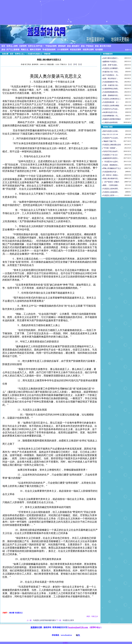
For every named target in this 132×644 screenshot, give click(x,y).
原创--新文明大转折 (103, 46)
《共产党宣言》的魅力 (111, 182)
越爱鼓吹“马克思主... (110, 62)
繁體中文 (128, 50)
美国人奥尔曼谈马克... (111, 178)
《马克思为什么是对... (111, 162)
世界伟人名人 (20, 54)
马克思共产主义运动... (111, 138)
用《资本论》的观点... (111, 175)
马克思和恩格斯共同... (111, 92)
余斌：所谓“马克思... (110, 65)
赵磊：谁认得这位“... (110, 78)
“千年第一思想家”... (110, 148)
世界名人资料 (12, 46)
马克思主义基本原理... (111, 189)
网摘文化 (25, 50)
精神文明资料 (35, 50)
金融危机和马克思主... (111, 158)
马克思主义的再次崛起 (111, 106)
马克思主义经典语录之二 (112, 99)
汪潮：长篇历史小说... (111, 85)
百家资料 (23, 46)
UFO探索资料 (63, 50)
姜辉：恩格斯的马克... (111, 95)
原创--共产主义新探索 (10, 50)
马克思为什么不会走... (111, 109)
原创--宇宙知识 (87, 46)
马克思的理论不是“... (110, 172)
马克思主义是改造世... (111, 192)
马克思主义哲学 (68, 620)
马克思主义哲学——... (111, 195)
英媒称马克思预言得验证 (112, 119)
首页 (3, 46)
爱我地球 (62, 46)
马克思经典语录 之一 (111, 102)
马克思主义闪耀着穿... (111, 68)
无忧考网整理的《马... (111, 116)
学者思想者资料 (49, 50)
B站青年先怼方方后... (111, 112)
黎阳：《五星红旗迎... (111, 185)
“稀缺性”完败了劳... (110, 141)
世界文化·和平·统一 (36, 46)
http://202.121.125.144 (110, 134)
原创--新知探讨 (73, 46)
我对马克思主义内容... (111, 131)
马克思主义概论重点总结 (112, 145)
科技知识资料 (76, 50)
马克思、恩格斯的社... (111, 165)
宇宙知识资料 (51, 46)
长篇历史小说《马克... (111, 72)
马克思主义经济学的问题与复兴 (44, 620)
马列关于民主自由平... (111, 151)
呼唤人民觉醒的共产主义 (112, 168)
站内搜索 (99, 50)
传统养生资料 (88, 50)
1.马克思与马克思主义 (34, 54)
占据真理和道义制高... (111, 89)
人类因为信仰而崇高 (110, 122)
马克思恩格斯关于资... (111, 82)
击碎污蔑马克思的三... (111, 58)
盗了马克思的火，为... (111, 75)
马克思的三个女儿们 (110, 155)
